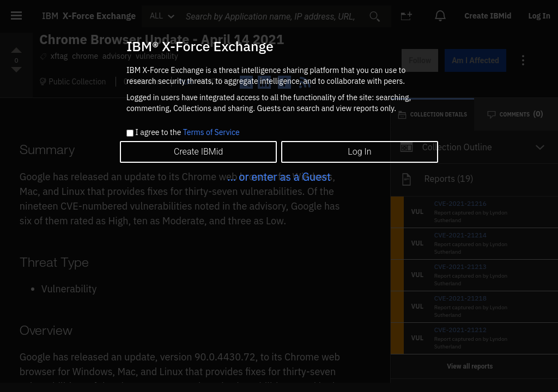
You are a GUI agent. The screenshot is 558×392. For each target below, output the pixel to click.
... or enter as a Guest (279, 177)
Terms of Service (211, 132)
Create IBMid (198, 152)
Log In (359, 152)
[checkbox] (130, 133)
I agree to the (187, 133)
